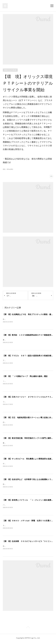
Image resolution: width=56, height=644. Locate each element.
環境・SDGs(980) (8, 169)
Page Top (28, 630)
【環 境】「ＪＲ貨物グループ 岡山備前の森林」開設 (25, 377)
